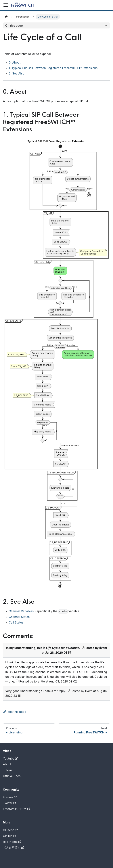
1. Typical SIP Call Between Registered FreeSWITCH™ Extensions (53, 68)
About (7, 764)
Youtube (10, 758)
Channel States (19, 617)
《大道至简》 (13, 848)
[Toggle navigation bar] (6, 5)
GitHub (9, 836)
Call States (16, 622)
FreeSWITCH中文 (16, 809)
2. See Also (17, 73)
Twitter (9, 803)
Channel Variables (21, 611)
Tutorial (8, 770)
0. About (15, 62)
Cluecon (10, 830)
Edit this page (15, 712)
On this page (14, 26)
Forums (10, 797)
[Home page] (6, 17)
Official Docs (12, 776)
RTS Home (12, 842)
